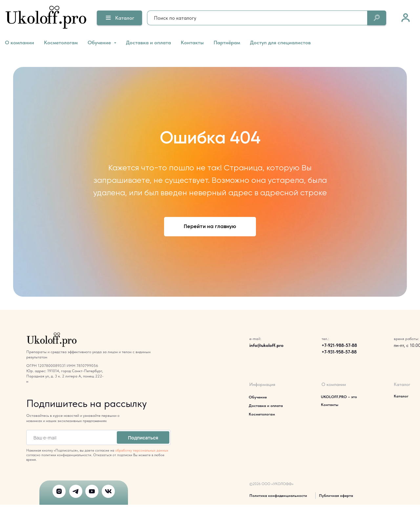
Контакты (192, 42)
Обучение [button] (100, 42)
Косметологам (61, 42)
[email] (70, 437)
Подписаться (143, 438)
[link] (406, 17)
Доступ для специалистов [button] (280, 42)
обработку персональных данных (142, 450)
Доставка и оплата (148, 42)
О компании (20, 42)
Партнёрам (227, 42)
